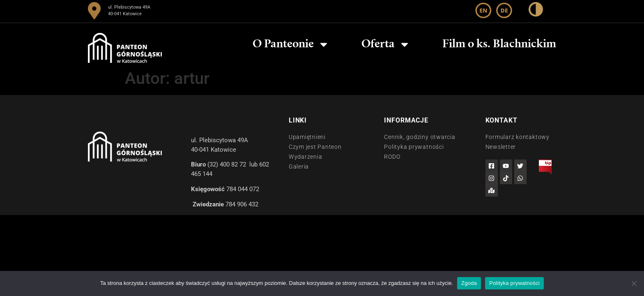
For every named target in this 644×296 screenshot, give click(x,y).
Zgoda (469, 283)
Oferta (386, 44)
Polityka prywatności (514, 283)
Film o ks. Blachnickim (499, 44)
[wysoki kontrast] (536, 11)
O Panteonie (291, 44)
